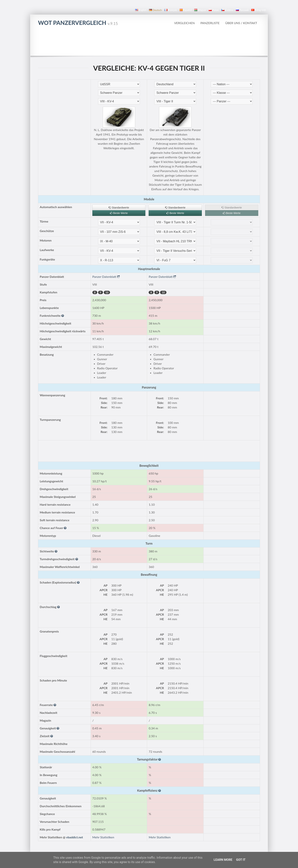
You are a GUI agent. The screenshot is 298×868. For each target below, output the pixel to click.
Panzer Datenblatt (106, 277)
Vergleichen (185, 23)
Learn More (223, 860)
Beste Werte (119, 213)
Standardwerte (119, 208)
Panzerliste (210, 23)
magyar (200, 10)
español (186, 10)
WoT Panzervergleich (78, 23)
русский (242, 10)
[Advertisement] (149, 41)
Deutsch (155, 10)
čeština (227, 10)
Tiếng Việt (259, 10)
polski (214, 10)
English (141, 10)
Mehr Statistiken (103, 837)
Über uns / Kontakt (241, 23)
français (171, 10)
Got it (241, 860)
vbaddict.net (75, 837)
